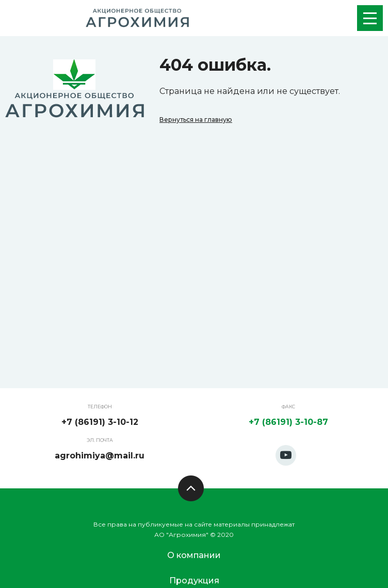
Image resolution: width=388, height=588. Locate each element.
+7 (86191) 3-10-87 (288, 422)
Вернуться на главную (196, 120)
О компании (194, 555)
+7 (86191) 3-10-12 (100, 422)
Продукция (194, 581)
